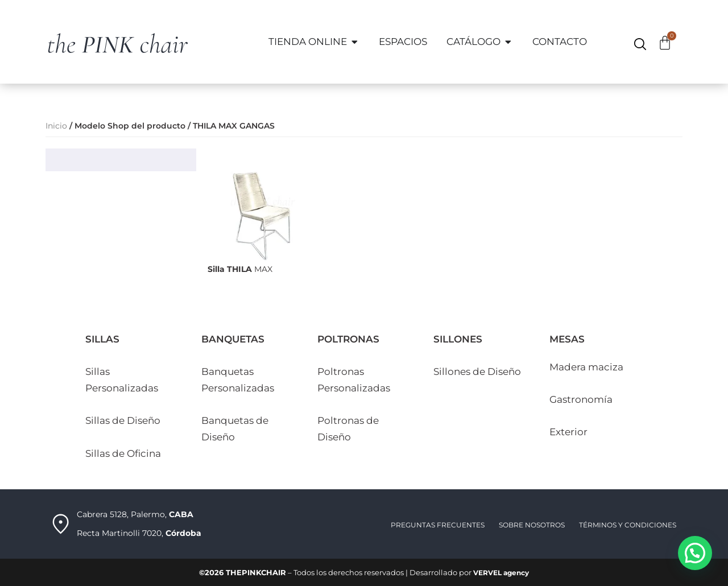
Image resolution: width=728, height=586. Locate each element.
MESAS (567, 339)
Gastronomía (581, 399)
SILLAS (102, 339)
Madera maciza (586, 366)
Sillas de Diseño (123, 420)
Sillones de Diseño (477, 371)
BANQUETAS (233, 339)
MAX (240, 269)
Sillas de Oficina (123, 453)
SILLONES (458, 339)
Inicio (56, 126)
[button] (695, 553)
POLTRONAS (348, 339)
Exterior (568, 431)
